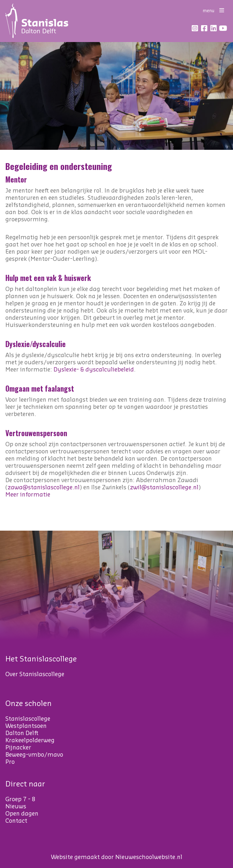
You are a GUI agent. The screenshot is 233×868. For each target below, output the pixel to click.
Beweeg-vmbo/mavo (34, 755)
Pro (10, 762)
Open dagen (22, 814)
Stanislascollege (28, 719)
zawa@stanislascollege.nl (44, 488)
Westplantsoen (26, 726)
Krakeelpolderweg (30, 740)
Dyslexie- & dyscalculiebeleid (94, 370)
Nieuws (16, 807)
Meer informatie (28, 495)
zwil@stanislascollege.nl (164, 488)
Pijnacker (18, 748)
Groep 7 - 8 (20, 799)
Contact (16, 821)
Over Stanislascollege (35, 674)
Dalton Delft (22, 733)
